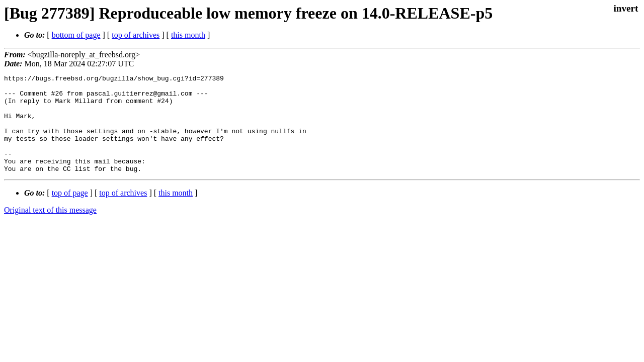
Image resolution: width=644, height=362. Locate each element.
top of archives (136, 35)
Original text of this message (50, 230)
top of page (70, 212)
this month (188, 35)
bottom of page (76, 35)
